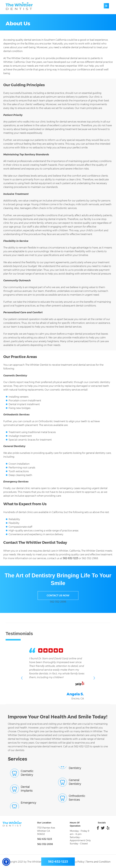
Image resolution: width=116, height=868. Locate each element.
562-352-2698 (58, 602)
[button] (6, 862)
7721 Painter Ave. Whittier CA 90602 (46, 831)
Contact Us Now (58, 596)
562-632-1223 (70, 558)
